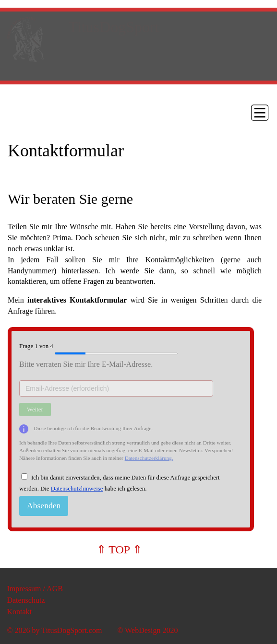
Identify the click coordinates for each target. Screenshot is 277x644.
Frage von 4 (98, 347)
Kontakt (19, 612)
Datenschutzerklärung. (149, 458)
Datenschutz (26, 600)
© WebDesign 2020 (147, 630)
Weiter (35, 410)
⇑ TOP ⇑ (120, 550)
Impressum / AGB (35, 589)
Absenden (44, 505)
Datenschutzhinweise (77, 489)
